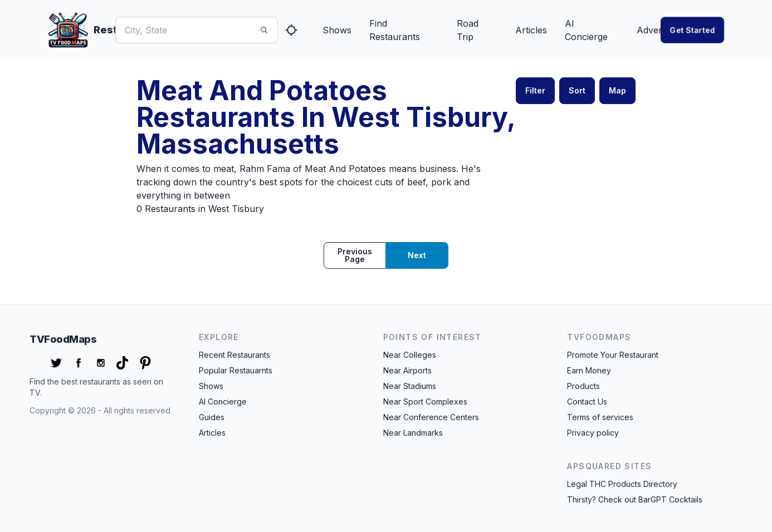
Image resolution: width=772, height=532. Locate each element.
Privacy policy (593, 433)
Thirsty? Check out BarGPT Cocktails (635, 499)
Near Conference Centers (431, 417)
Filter (535, 90)
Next (417, 255)
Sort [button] (577, 90)
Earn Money (589, 370)
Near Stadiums (410, 386)
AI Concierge (586, 30)
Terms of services (600, 417)
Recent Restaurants (234, 355)
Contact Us (587, 402)
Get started (692, 30)
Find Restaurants (395, 30)
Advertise (656, 30)
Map (617, 90)
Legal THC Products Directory (622, 484)
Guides (212, 417)
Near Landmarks (413, 433)
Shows (337, 30)
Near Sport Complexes (425, 402)
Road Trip (468, 30)
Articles (531, 30)
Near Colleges (410, 355)
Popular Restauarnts (236, 370)
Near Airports (407, 370)
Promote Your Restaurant (613, 355)
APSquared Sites (609, 466)
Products (583, 386)
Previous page (355, 255)
